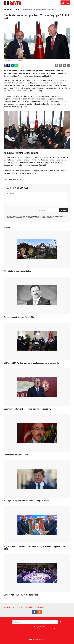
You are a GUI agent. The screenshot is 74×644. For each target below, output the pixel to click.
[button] (60, 65)
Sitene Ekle (40, 607)
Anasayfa (8, 10)
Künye (14, 607)
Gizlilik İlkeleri (30, 607)
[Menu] (68, 3)
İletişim (21, 607)
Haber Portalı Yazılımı (39, 639)
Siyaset (17, 10)
